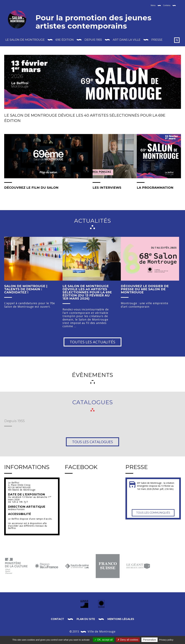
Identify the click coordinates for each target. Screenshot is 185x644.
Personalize (149, 640)
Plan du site (86, 619)
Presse (157, 40)
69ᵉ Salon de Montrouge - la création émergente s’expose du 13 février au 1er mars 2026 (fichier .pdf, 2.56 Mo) (156, 486)
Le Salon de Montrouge (25, 40)
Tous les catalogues (92, 442)
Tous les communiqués (153, 511)
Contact (57, 619)
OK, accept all (104, 640)
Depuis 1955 (93, 40)
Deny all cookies (128, 640)
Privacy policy (166, 640)
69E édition (65, 40)
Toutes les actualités (93, 342)
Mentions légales (121, 619)
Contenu (167, 5)
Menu (153, 5)
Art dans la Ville (127, 40)
